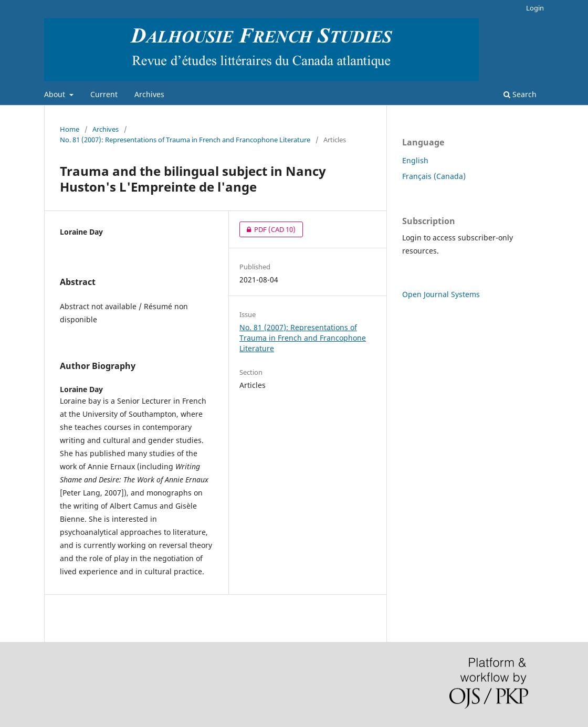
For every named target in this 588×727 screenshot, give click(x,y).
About (56, 94)
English (415, 160)
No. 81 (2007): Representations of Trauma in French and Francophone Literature (185, 140)
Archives (149, 94)
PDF (267, 229)
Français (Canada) (434, 176)
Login (535, 8)
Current (104, 94)
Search (520, 94)
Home (70, 129)
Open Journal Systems (441, 294)
